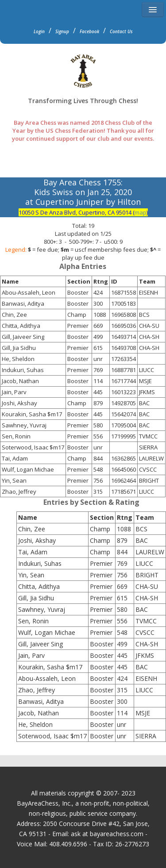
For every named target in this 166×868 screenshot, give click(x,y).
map (141, 212)
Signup (62, 31)
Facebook (89, 31)
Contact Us (121, 31)
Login (39, 31)
